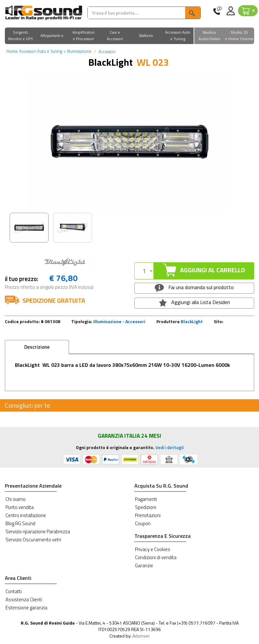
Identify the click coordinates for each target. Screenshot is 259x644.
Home (12, 51)
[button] (21, 36)
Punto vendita (20, 507)
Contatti (14, 591)
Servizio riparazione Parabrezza (38, 531)
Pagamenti (146, 499)
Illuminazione (77, 51)
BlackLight (192, 321)
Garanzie (144, 565)
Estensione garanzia (26, 608)
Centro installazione (26, 515)
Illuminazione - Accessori (119, 321)
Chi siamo (16, 499)
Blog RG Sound (20, 523)
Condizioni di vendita (156, 557)
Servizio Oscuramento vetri (33, 540)
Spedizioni (146, 507)
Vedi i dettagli (169, 447)
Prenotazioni (148, 515)
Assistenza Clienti (24, 599)
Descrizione (37, 347)
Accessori (107, 51)
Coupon (143, 523)
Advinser (141, 636)
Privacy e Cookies (153, 549)
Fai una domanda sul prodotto (194, 288)
